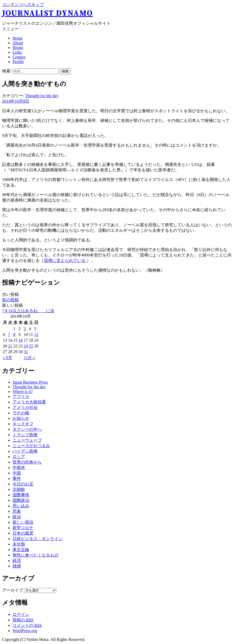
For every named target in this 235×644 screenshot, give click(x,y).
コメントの (27, 625)
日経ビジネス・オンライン (38, 539)
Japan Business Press (30, 382)
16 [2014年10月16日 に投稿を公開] (21, 340)
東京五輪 (21, 550)
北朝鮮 (19, 489)
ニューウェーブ (27, 440)
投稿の (23, 620)
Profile (18, 62)
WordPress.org (25, 631)
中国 (17, 473)
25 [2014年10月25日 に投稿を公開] (31, 346)
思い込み (21, 506)
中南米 (19, 468)
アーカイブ (13, 590)
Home (18, 38)
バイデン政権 (25, 451)
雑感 (17, 566)
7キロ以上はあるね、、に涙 (28, 311)
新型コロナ (23, 528)
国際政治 (21, 500)
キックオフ (23, 424)
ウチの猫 (21, 413)
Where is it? (23, 392)
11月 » (29, 358)
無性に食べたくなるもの (35, 555)
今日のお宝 (23, 484)
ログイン (21, 614)
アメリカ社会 (25, 407)
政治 (17, 517)
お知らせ (21, 418)
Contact (19, 57)
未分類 (19, 544)
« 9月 (8, 358)
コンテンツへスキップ (23, 5)
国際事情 (21, 495)
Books (18, 48)
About (18, 43)
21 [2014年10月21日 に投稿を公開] (10, 346)
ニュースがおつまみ (31, 446)
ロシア (19, 457)
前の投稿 (10, 300)
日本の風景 (23, 533)
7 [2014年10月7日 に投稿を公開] (9, 334)
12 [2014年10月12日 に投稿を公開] (36, 334)
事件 (17, 479)
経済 (17, 561)
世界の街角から (27, 462)
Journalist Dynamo (47, 13)
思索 (17, 511)
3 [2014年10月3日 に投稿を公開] (25, 329)
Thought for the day (42, 96)
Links (17, 52)
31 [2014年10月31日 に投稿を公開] (26, 352)
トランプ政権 (25, 435)
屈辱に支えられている (65, 261)
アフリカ (21, 396)
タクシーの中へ (27, 429)
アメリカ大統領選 (29, 402)
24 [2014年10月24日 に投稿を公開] (26, 346)
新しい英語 (23, 522)
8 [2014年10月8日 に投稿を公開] (14, 334)
